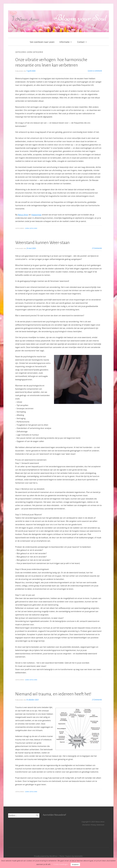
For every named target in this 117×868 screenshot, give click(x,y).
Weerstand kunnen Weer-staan (42, 243)
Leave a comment (95, 71)
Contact (81, 42)
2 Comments (97, 248)
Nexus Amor (23, 215)
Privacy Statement (97, 825)
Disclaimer (86, 825)
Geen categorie (31, 228)
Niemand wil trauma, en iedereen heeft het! (54, 694)
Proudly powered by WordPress (46, 856)
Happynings (36, 215)
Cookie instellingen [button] (61, 864)
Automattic (78, 856)
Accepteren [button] (75, 864)
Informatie (64, 42)
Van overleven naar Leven (42, 42)
